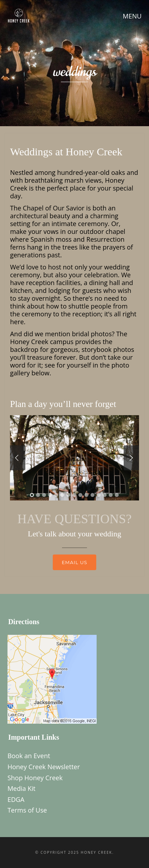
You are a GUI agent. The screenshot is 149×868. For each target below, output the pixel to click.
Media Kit (22, 788)
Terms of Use (27, 810)
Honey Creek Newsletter (44, 767)
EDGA (16, 799)
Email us (74, 562)
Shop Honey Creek (35, 778)
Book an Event (29, 756)
